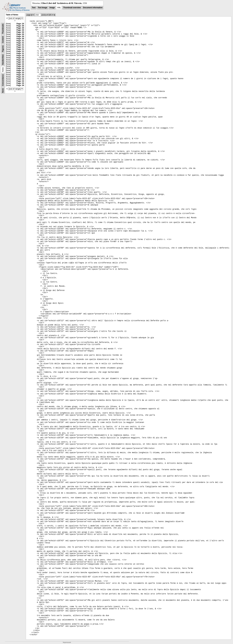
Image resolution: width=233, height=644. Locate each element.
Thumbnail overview (72, 8)
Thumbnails (3, 29)
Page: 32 (20, 56)
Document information (93, 8)
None (3, 91)
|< (32, 15)
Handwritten (3, 60)
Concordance (3, 80)
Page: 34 (20, 85)
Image (52, 8)
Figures (3, 49)
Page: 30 (20, 26)
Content (3, 40)
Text (34, 8)
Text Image (43, 8)
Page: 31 (20, 41)
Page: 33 (20, 70)
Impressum (67, 642)
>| (54, 15)
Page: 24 (20, 24)
